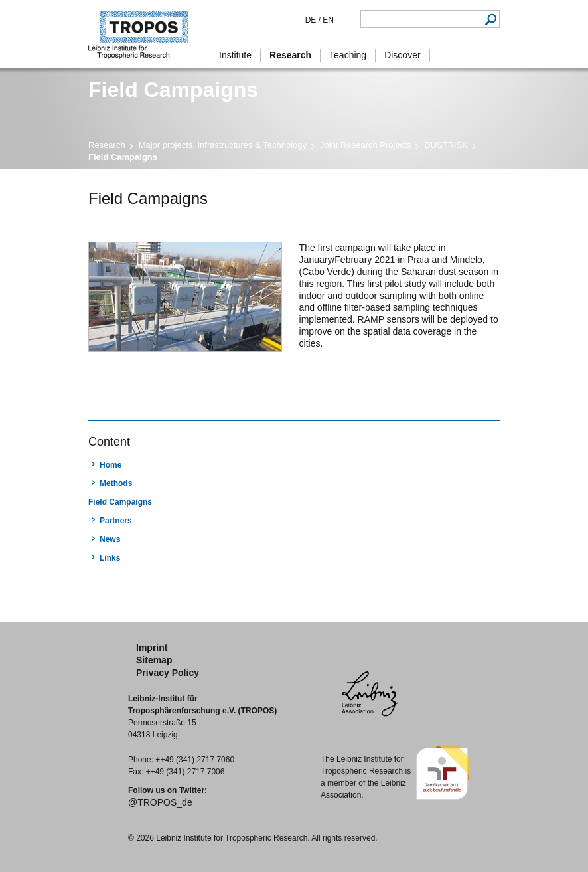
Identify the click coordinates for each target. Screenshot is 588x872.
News (110, 539)
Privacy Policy (168, 673)
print (97, 396)
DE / (313, 20)
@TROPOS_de (160, 802)
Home (110, 465)
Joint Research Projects (365, 145)
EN (327, 20)
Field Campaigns (120, 502)
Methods (116, 483)
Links (110, 558)
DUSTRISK (446, 145)
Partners (116, 521)
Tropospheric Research (145, 34)
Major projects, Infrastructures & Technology (223, 145)
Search (491, 19)
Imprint (152, 648)
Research (107, 145)
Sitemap (154, 660)
